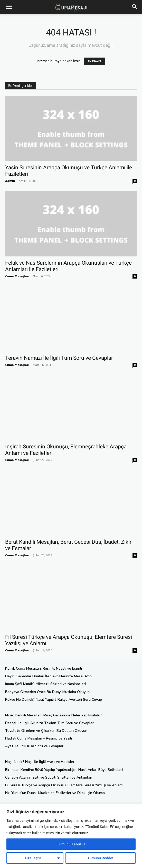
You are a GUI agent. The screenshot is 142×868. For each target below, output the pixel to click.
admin (10, 181)
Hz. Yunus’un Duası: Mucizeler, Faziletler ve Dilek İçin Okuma (55, 793)
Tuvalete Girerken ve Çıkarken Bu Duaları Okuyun (46, 731)
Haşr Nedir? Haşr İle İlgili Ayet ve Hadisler (40, 762)
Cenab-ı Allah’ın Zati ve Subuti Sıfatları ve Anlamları (49, 777)
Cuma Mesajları (17, 276)
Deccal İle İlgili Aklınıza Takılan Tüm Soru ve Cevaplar (49, 723)
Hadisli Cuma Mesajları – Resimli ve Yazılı (39, 738)
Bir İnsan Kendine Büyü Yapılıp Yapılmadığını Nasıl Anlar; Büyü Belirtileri (64, 770)
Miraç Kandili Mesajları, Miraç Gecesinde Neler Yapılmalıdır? (53, 715)
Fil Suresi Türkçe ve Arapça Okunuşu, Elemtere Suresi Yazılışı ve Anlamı (64, 785)
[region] (71, 836)
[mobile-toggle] (9, 7)
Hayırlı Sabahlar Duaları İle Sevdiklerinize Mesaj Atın (48, 676)
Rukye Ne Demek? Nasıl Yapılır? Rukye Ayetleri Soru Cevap (54, 700)
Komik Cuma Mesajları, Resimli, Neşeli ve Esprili (44, 668)
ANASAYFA (94, 61)
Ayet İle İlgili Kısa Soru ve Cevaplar (34, 746)
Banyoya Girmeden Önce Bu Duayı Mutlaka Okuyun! (48, 692)
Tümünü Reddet (100, 858)
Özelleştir (33, 858)
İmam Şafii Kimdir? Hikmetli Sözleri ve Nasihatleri (45, 684)
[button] (135, 7)
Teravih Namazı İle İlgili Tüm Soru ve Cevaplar (59, 358)
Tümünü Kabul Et (71, 844)
